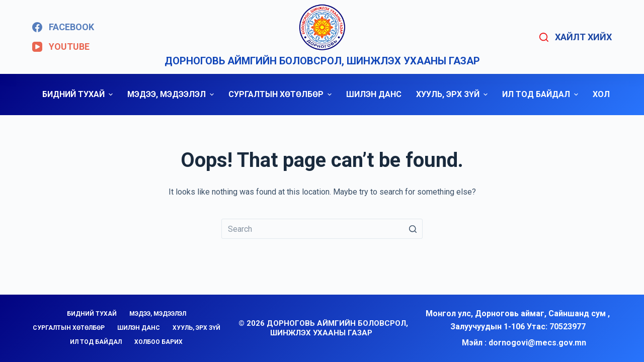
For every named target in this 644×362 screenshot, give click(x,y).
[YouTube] (61, 47)
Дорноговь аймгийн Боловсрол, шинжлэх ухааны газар (322, 61)
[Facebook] (63, 27)
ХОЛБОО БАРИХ (158, 342)
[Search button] (413, 229)
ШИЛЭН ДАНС (374, 94)
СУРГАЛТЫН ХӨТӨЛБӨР (281, 94)
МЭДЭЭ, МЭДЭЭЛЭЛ (172, 94)
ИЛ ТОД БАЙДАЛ (541, 94)
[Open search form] (576, 37)
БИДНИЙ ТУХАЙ (79, 94)
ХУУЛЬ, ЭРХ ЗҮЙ (453, 94)
